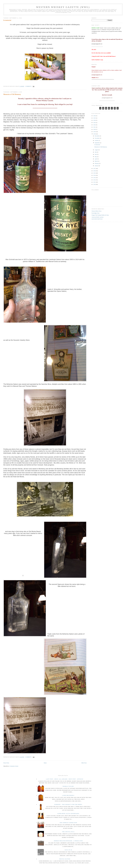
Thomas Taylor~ (68, 786)
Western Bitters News (97, 211)
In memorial (7, 20)
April (96, 159)
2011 (95, 182)
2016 (95, 171)
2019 (95, 132)
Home (45, 763)
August (96, 150)
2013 (95, 178)
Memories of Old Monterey (12, 94)
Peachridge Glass (96, 213)
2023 (95, 123)
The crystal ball (68, 832)
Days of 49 (68, 850)
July (96, 152)
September (97, 143)
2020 (95, 129)
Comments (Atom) (14, 766)
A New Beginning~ (68, 795)
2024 (95, 120)
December (97, 136)
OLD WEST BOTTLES (97, 219)
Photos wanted (65, 859)
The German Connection (68, 823)
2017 (95, 168)
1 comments (28, 86)
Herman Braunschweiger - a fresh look (68, 841)
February (97, 163)
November (97, 138)
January (97, 166)
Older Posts (84, 763)
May (96, 157)
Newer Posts (6, 763)
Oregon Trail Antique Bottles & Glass (100, 215)
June (96, 154)
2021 (95, 127)
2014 (95, 175)
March (96, 161)
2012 (95, 180)
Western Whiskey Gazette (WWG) (63, 7)
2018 (95, 134)
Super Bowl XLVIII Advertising (68, 814)
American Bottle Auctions (98, 217)
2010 (95, 184)
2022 (95, 125)
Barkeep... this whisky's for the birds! (68, 804)
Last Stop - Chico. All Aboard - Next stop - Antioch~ (65, 779)
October (97, 140)
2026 (95, 116)
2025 (95, 118)
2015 (95, 173)
